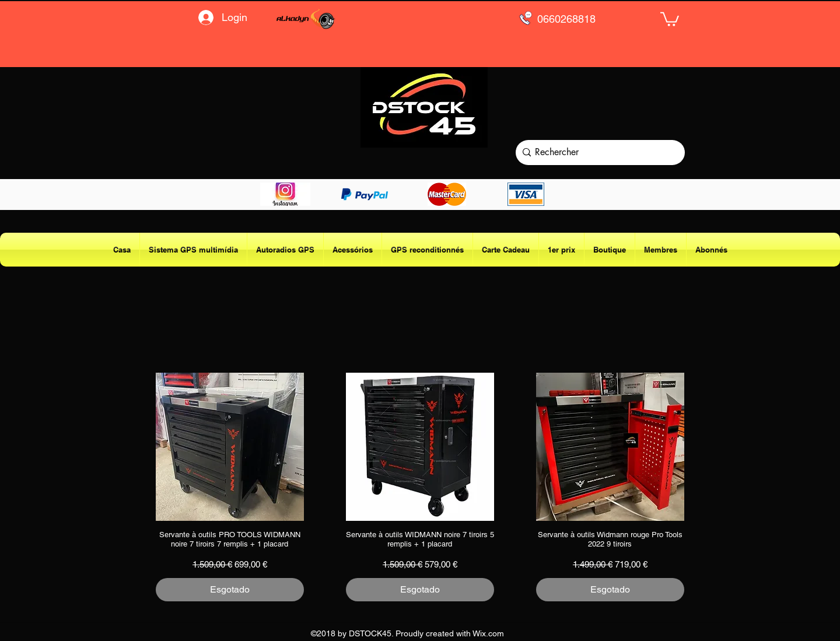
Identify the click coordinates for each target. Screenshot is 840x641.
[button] (670, 18)
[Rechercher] (598, 153)
